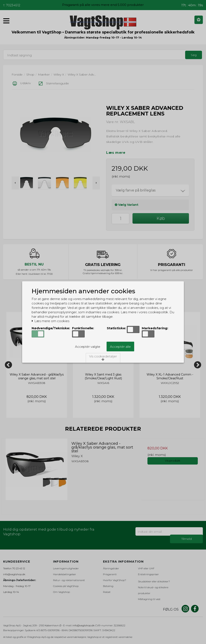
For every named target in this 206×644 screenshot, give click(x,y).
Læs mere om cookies (50, 321)
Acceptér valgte (88, 347)
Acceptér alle (120, 347)
